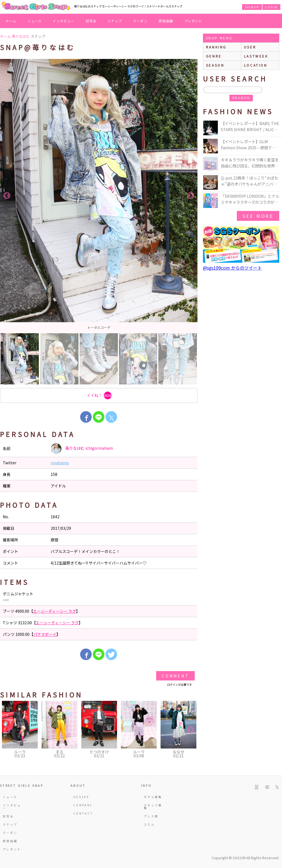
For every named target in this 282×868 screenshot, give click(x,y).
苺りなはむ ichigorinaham (82, 449)
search (241, 98)
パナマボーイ (45, 634)
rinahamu (60, 463)
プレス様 (151, 816)
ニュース (35, 21)
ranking (216, 47)
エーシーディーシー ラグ (55, 611)
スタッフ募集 (153, 806)
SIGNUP (252, 7)
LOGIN (271, 7)
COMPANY (83, 805)
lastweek (256, 56)
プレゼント (193, 21)
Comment (175, 676)
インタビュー (63, 21)
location (256, 65)
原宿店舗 (166, 21)
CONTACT (83, 813)
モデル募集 (153, 797)
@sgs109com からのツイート (232, 268)
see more (258, 216)
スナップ (115, 21)
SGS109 (81, 797)
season (215, 65)
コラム (149, 824)
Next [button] (191, 196)
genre (214, 56)
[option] (99, 196)
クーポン (140, 21)
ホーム (11, 21)
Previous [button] (7, 196)
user (250, 47)
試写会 (91, 21)
